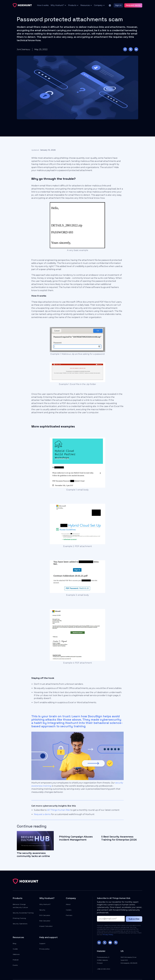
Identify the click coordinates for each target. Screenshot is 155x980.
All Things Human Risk (59, 810)
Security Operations (20, 924)
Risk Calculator (45, 921)
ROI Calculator (45, 915)
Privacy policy (44, 949)
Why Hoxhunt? (45, 904)
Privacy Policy (108, 934)
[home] (22, 5)
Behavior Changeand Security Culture (20, 906)
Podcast (16, 960)
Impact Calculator (46, 926)
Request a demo (42, 814)
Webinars (16, 954)
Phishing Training (19, 918)
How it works (43, 5)
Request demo (133, 5)
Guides (15, 949)
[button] (57, 5)
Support (42, 943)
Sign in (118, 5)
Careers (69, 910)
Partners (69, 915)
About (68, 904)
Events (15, 965)
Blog (14, 943)
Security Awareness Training (23, 913)
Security (42, 910)
